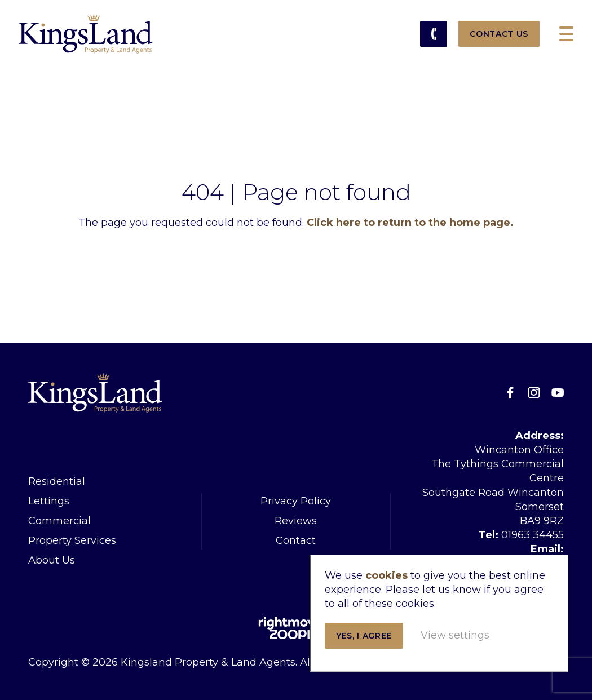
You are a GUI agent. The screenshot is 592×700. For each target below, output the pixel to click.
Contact (296, 540)
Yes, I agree (422, 610)
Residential (57, 481)
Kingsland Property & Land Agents (86, 34)
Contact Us (499, 34)
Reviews (296, 521)
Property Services (72, 540)
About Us (52, 560)
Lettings (49, 501)
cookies (445, 535)
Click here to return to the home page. (410, 223)
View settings (423, 644)
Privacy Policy (296, 501)
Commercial (59, 521)
